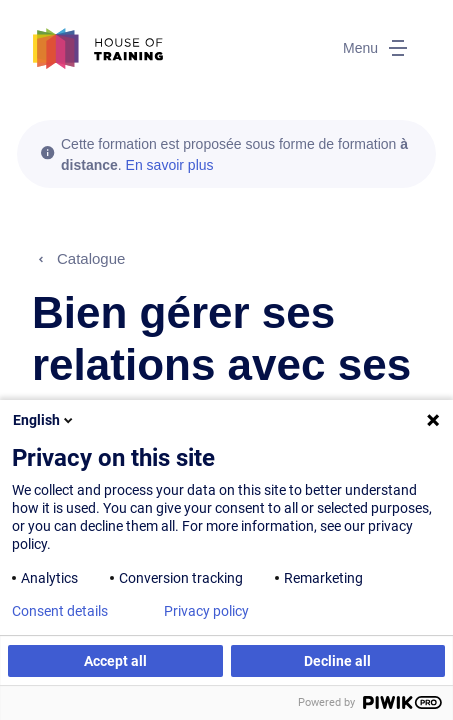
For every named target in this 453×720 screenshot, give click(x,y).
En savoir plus (170, 165)
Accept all (115, 661)
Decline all (337, 661)
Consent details (60, 611)
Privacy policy (206, 611)
